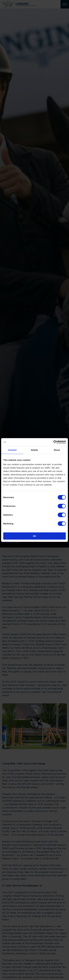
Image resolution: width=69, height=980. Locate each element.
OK (35, 536)
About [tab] (57, 450)
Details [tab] (34, 450)
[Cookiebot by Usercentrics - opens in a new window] (53, 442)
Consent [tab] (12, 450)
